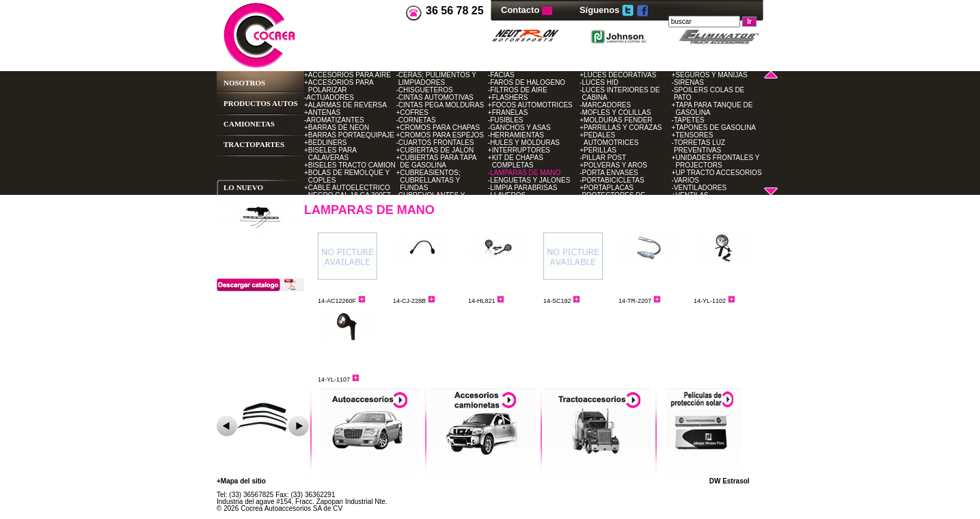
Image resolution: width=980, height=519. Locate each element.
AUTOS (285, 103)
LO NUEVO (243, 187)
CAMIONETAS (249, 124)
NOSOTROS (244, 83)
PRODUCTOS (247, 103)
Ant (227, 426)
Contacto (521, 10)
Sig (299, 426)
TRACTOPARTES (254, 144)
